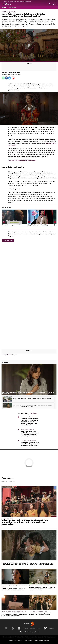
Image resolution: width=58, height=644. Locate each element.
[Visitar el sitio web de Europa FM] (52, 628)
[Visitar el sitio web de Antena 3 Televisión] (6, 628)
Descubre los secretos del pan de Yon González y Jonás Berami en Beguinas (40, 614)
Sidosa (6, 1)
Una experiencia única (7, 518)
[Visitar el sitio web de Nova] (26, 628)
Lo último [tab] (33, 413)
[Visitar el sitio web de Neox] (19, 628)
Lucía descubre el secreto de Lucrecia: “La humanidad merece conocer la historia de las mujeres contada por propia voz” (14, 614)
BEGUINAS (4, 8)
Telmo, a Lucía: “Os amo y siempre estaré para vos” (28, 564)
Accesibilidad (47, 641)
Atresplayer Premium (6, 355)
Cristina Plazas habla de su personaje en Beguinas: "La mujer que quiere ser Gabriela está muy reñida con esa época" (30, 422)
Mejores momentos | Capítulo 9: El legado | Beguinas (14, 612)
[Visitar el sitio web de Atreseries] (39, 628)
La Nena (10, 1)
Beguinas (7, 478)
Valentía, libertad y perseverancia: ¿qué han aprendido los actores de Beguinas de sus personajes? (25, 522)
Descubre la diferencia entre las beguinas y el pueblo (42, 586)
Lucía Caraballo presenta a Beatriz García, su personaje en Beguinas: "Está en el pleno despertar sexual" (30, 434)
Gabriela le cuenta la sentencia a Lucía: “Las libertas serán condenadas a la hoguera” (14, 589)
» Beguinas (14, 355)
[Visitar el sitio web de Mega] (32, 628)
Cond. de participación (38, 641)
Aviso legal (11, 641)
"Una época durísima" (27, 417)
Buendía (14, 1)
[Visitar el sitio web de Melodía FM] (21, 632)
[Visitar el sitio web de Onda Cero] (45, 628)
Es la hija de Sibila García (27, 430)
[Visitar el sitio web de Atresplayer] (29, 632)
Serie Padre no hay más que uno (24, 1)
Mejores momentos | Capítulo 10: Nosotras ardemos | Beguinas (16, 562)
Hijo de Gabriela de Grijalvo (28, 441)
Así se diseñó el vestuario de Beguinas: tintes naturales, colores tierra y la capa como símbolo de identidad (42, 589)
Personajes (13, 8)
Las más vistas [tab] (23, 413)
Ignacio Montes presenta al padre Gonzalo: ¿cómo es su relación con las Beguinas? (30, 444)
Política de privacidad (19, 641)
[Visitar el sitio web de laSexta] (13, 628)
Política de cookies (28, 641)
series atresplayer (8, 240)
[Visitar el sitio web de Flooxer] (37, 632)
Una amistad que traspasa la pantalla (38, 612)
